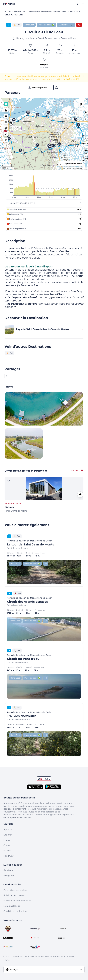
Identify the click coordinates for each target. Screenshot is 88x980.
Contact (7, 845)
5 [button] (76, 146)
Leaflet (67, 168)
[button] (20, 151)
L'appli (7, 840)
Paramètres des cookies (15, 890)
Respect (7, 851)
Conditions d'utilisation (15, 911)
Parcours (74, 11)
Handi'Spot (9, 856)
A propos (8, 829)
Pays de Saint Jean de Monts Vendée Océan (47, 11)
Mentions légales (12, 906)
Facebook (8, 870)
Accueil (8, 11)
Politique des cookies (14, 895)
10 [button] (11, 123)
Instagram (9, 876)
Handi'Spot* (45, 267)
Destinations (20, 11)
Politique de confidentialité (17, 901)
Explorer (8, 835)
